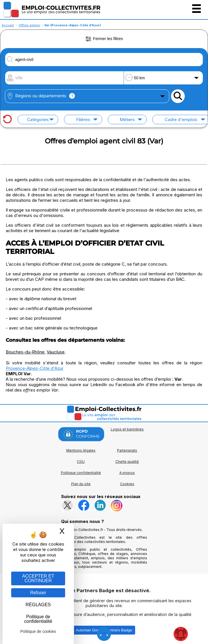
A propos (127, 473)
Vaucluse (56, 352)
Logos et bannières (127, 429)
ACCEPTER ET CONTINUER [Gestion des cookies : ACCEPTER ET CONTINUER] (38, 578)
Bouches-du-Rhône (25, 352)
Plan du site (81, 484)
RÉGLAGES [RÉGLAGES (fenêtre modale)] (38, 605)
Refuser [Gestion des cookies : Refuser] (38, 593)
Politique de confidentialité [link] (38, 619)
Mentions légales (81, 450)
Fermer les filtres (104, 39)
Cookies (127, 484)
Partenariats (127, 450)
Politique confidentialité (81, 473)
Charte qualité (127, 462)
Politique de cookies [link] (38, 631)
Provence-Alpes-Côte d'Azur (35, 368)
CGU (81, 462)
